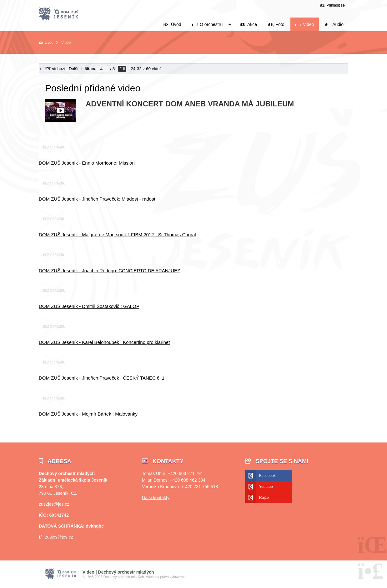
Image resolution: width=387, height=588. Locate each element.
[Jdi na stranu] (103, 69)
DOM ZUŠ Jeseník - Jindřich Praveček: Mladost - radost (97, 199)
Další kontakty (156, 498)
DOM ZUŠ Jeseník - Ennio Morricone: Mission (87, 163)
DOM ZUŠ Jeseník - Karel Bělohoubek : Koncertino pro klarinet (104, 342)
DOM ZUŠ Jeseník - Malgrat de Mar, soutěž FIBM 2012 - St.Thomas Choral (117, 235)
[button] (332, 5)
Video (305, 24)
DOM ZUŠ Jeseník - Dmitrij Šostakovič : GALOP (89, 306)
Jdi (122, 69)
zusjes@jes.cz (59, 537)
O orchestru (207, 24)
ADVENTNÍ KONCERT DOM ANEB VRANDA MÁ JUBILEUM (190, 104)
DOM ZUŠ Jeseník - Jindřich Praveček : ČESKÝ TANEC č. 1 (102, 378)
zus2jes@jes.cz (54, 504)
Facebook (267, 476)
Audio (334, 24)
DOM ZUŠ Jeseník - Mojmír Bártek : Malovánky (88, 414)
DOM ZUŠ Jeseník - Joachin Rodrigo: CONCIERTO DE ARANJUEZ (109, 271)
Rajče (264, 498)
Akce (248, 24)
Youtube (266, 487)
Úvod (58, 14)
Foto (276, 24)
